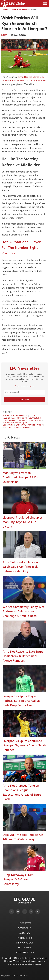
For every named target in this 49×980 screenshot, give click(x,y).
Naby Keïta (21, 425)
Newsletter (24, 923)
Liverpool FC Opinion (19, 10)
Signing (27, 427)
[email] (24, 392)
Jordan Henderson (12, 423)
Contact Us (25, 928)
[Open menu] (45, 4)
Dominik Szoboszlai (31, 418)
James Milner (35, 420)
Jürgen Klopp (30, 423)
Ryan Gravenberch (12, 427)
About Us (24, 933)
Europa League (10, 420)
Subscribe (24, 400)
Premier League (35, 425)
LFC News (12, 437)
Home (5, 10)
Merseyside (8, 425)
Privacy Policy (25, 943)
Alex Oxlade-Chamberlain (15, 415)
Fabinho (23, 420)
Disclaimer (24, 947)
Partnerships (25, 938)
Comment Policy (24, 952)
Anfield (16, 418)
